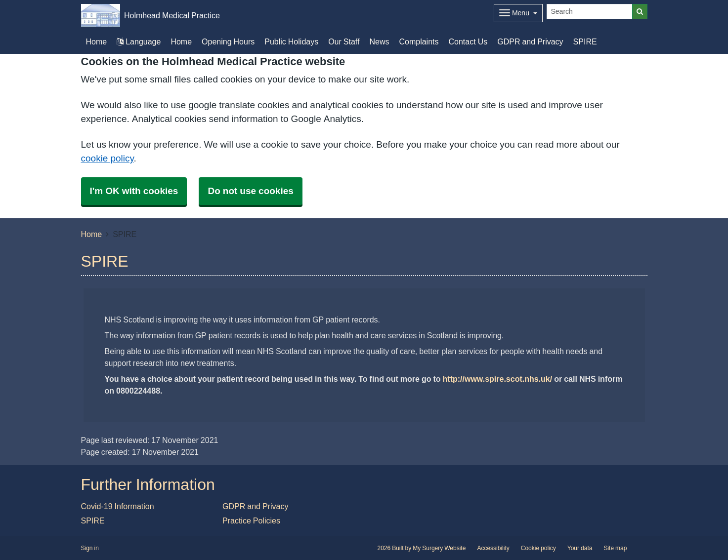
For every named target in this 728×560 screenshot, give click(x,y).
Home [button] (97, 41)
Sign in (90, 548)
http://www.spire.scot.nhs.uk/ (498, 379)
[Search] (590, 12)
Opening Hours (228, 41)
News (379, 41)
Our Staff (344, 41)
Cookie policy (538, 548)
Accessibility (493, 548)
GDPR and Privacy (530, 41)
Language (139, 41)
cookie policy (107, 158)
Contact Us (468, 41)
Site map (615, 548)
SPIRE (585, 41)
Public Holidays (291, 41)
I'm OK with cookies (134, 191)
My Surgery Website (439, 548)
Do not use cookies (250, 191)
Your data (580, 548)
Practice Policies (251, 520)
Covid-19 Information (118, 506)
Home (181, 41)
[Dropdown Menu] (518, 13)
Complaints (419, 41)
